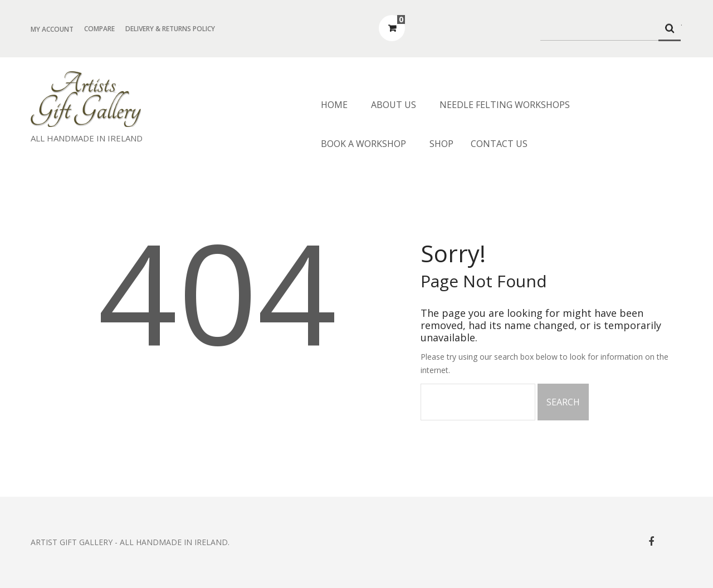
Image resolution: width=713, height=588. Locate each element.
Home (334, 105)
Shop (441, 144)
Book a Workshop (363, 144)
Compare (99, 29)
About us (394, 105)
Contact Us (499, 144)
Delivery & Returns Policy (170, 29)
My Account (52, 29)
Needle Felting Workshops (505, 105)
